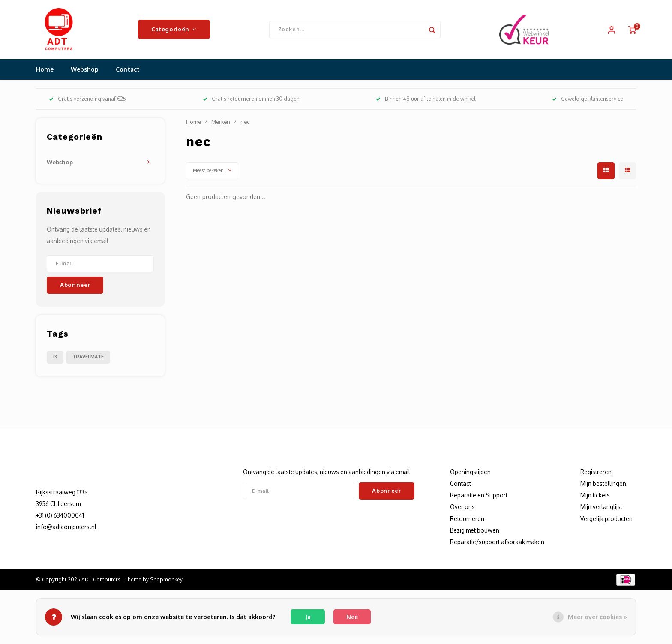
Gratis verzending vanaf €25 (87, 100)
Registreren (596, 473)
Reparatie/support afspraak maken (497, 543)
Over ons (462, 508)
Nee (352, 617)
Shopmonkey (166, 580)
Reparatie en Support (479, 496)
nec (245, 123)
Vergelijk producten (606, 519)
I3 (55, 358)
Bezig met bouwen (475, 531)
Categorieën (174, 30)
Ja (308, 617)
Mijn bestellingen (603, 484)
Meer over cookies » (597, 617)
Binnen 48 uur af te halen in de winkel (426, 100)
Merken (221, 123)
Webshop (85, 71)
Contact (128, 71)
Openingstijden (470, 473)
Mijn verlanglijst (601, 508)
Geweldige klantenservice (588, 100)
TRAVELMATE (88, 358)
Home (45, 71)
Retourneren (467, 519)
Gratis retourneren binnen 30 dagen (251, 100)
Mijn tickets (595, 496)
